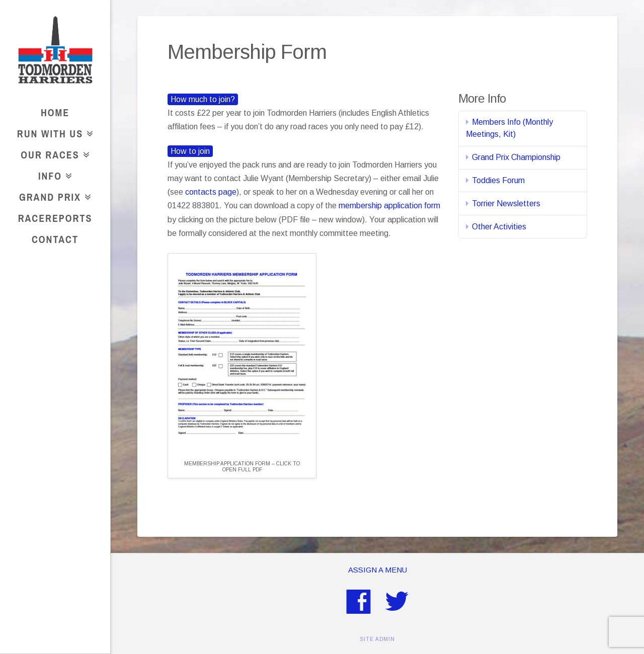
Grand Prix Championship (516, 157)
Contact (55, 239)
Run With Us (53, 132)
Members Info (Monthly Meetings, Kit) (509, 128)
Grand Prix (53, 195)
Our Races (53, 153)
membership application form (389, 206)
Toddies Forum (498, 180)
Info (53, 174)
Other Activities (499, 227)
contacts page (211, 192)
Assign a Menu (378, 570)
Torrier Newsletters (506, 203)
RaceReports (55, 218)
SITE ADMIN (377, 639)
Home (55, 112)
